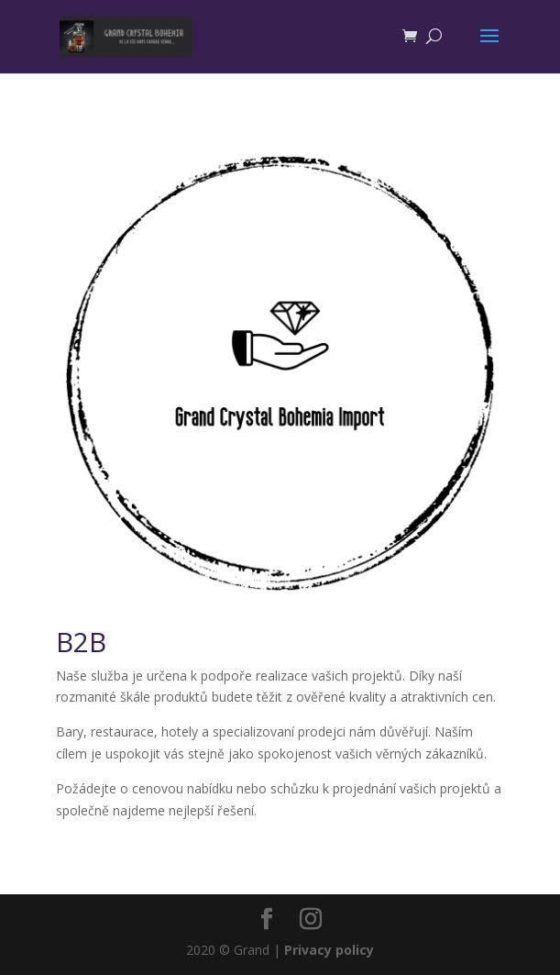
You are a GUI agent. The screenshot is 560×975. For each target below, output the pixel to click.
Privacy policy (329, 950)
